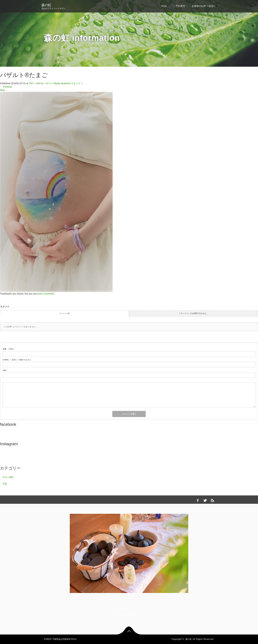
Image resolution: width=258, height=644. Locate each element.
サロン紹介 (8, 477)
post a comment (46, 294)
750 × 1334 (35, 83)
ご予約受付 (179, 6)
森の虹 (46, 5)
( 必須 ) (8, 349)
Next (4, 90)
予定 (5, 484)
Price (164, 6)
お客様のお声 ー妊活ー (204, 6)
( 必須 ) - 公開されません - (17, 360)
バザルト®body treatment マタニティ (63, 83)
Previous (6, 87)
